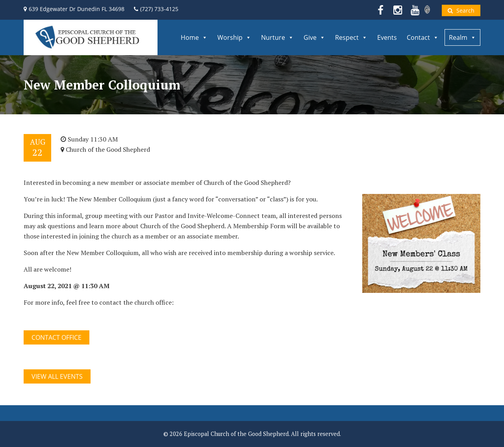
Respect (351, 37)
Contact (423, 37)
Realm (462, 37)
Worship (234, 37)
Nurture (277, 37)
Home (194, 37)
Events (387, 37)
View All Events (57, 376)
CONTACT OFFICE (57, 337)
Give (314, 37)
